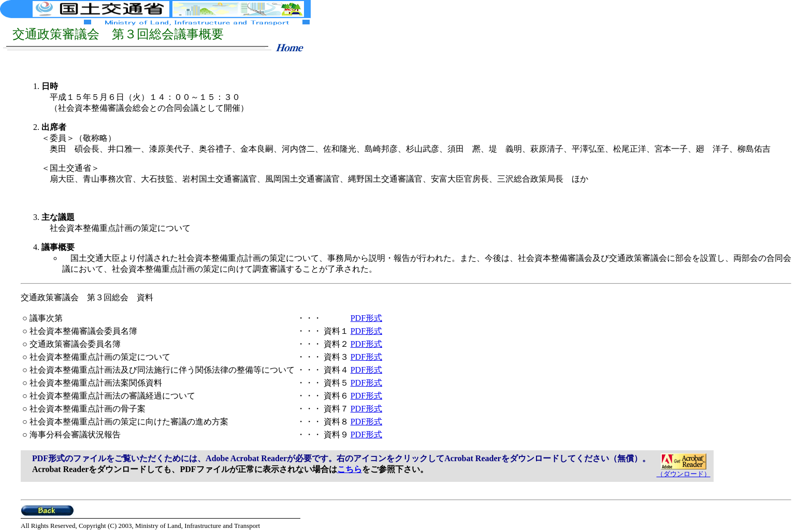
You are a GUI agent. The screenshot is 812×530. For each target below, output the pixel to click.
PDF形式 (366, 318)
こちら (350, 469)
